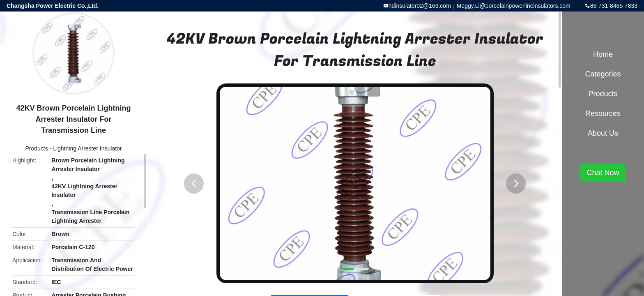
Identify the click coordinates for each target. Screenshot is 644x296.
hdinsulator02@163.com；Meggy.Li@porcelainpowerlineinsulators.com (480, 6)
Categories (603, 74)
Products (36, 148)
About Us (603, 133)
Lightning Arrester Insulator (87, 148)
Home (603, 54)
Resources (603, 113)
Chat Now (603, 173)
